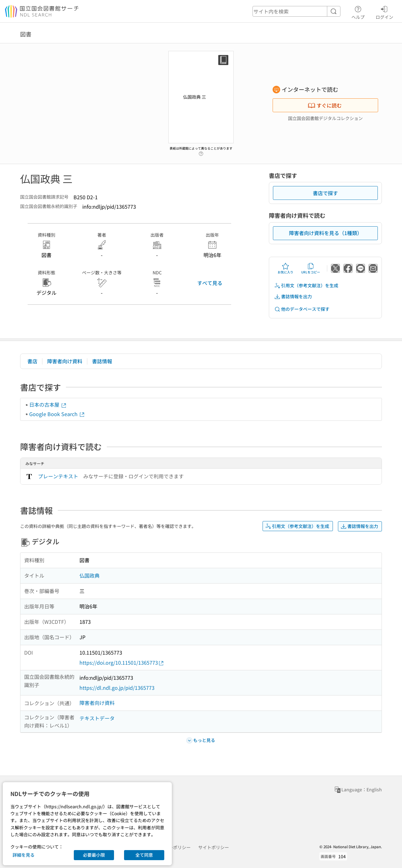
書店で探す (325, 193)
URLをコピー (311, 268)
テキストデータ (97, 718)
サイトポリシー (214, 847)
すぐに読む (325, 105)
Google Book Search (57, 414)
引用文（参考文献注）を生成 (306, 286)
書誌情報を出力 (293, 297)
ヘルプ (358, 12)
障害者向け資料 (65, 361)
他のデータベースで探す (302, 309)
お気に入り (285, 268)
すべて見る (210, 283)
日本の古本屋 (48, 404)
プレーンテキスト (58, 476)
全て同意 (144, 855)
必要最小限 (94, 855)
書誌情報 (102, 361)
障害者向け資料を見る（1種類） (326, 233)
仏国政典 (90, 575)
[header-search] (296, 11)
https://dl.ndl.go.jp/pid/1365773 (117, 688)
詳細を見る (24, 855)
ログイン (384, 12)
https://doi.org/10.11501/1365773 (122, 663)
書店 (32, 361)
